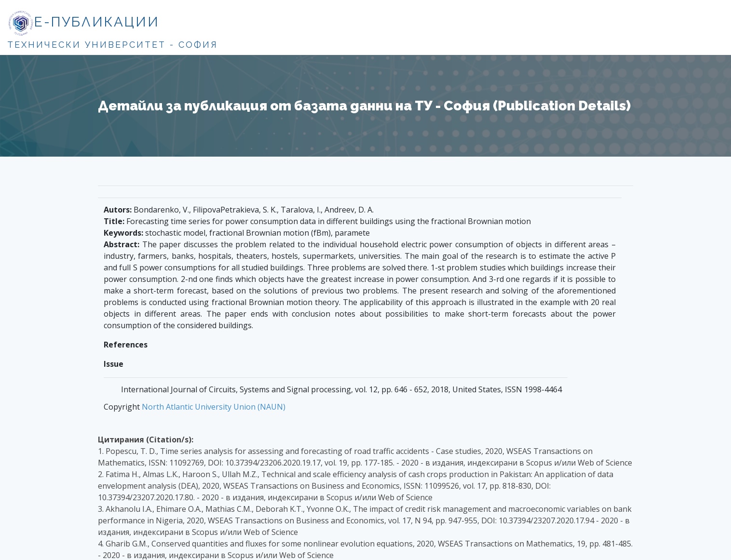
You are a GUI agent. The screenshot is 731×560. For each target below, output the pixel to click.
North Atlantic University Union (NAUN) (214, 407)
